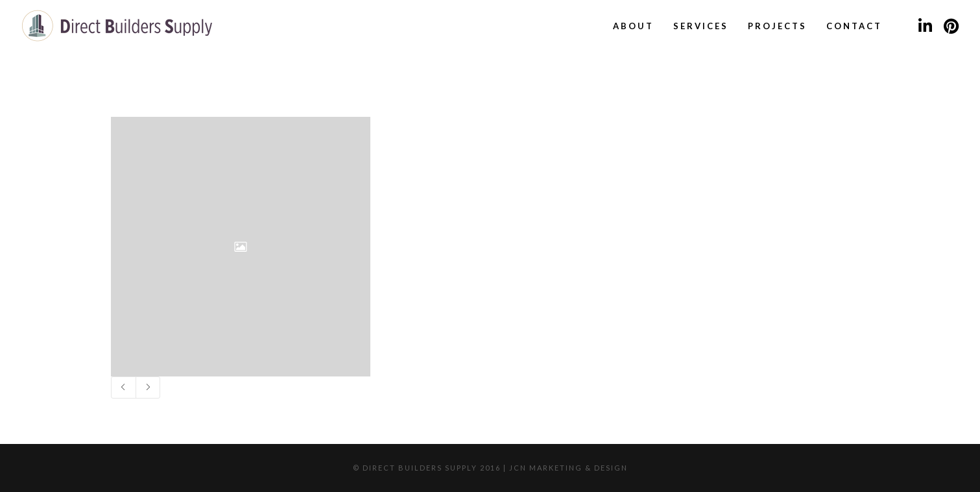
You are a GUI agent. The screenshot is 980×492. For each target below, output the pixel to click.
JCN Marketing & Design (568, 468)
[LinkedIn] (925, 26)
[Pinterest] (951, 26)
